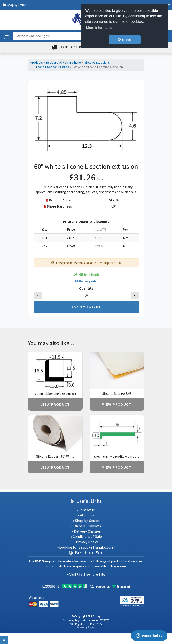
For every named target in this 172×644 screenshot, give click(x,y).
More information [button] (100, 28)
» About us (86, 515)
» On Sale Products (86, 526)
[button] (7, 34)
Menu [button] (7, 38)
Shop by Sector (14, 5)
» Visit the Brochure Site (86, 574)
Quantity (86, 288)
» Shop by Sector (86, 521)
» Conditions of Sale (86, 537)
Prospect (91, 627)
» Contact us (86, 510)
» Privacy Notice (86, 542)
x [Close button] (4, 640)
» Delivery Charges (86, 531)
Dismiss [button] (125, 39)
